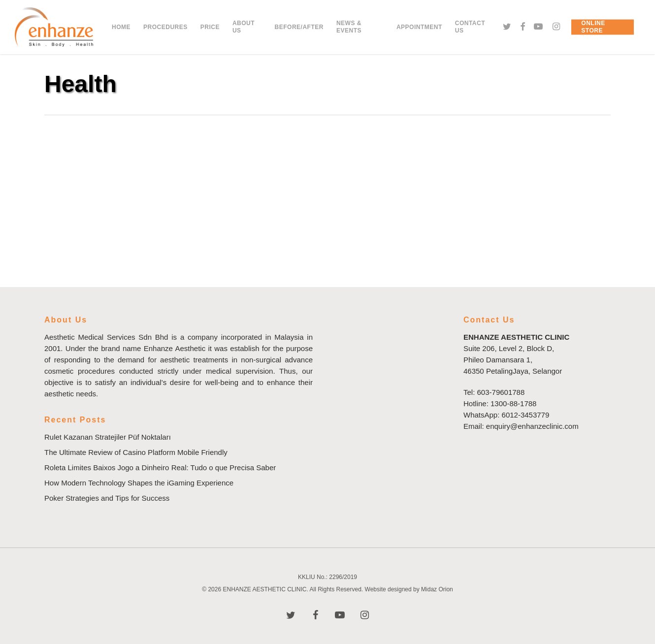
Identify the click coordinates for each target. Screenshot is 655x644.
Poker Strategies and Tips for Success (107, 498)
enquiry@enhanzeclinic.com (532, 426)
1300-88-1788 (513, 403)
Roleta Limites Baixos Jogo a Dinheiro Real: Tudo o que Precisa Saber (160, 467)
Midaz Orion (437, 589)
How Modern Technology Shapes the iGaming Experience (139, 483)
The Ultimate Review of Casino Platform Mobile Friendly (136, 452)
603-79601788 (501, 392)
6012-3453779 (526, 415)
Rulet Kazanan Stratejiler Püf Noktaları (108, 437)
